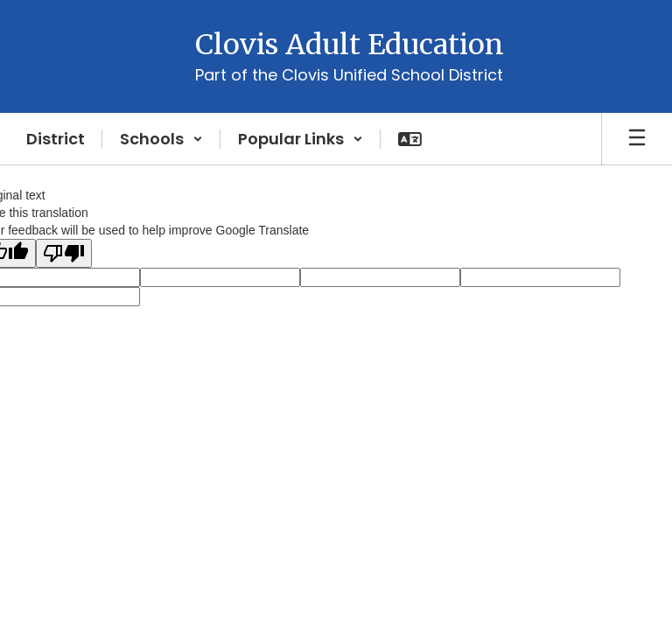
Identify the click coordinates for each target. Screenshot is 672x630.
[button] (161, 139)
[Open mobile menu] (637, 139)
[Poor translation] (64, 253)
